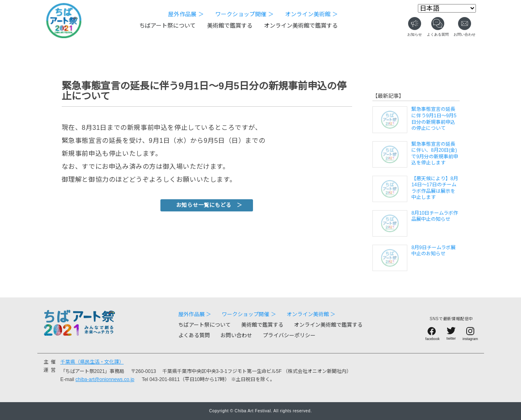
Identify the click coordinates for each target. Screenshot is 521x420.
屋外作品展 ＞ (186, 14)
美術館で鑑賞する (230, 26)
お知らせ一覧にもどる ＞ (209, 205)
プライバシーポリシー (289, 335)
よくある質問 (194, 335)
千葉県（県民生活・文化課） (92, 362)
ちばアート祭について (168, 26)
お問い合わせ (236, 335)
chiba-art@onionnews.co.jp (105, 379)
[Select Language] (447, 8)
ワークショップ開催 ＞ (244, 14)
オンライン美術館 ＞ (311, 14)
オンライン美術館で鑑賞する (301, 26)
